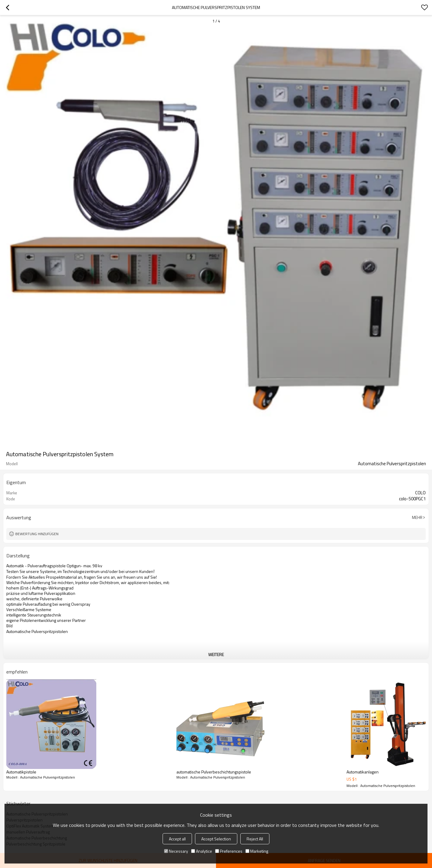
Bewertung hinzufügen (37, 534)
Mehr (417, 517)
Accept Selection (216, 839)
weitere (216, 654)
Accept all (177, 839)
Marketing (257, 851)
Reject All (255, 839)
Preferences (229, 851)
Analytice (202, 851)
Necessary (176, 851)
